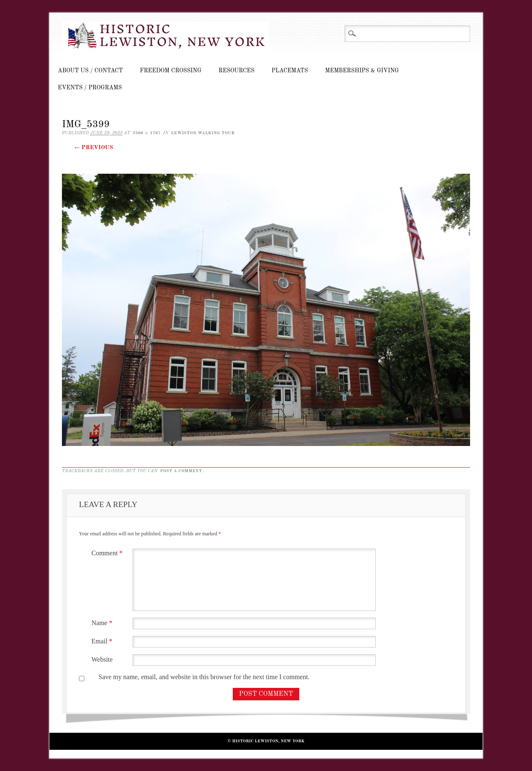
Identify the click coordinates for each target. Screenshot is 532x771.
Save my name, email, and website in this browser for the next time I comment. (204, 677)
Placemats (290, 71)
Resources (236, 71)
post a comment (181, 471)
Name (103, 623)
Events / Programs (90, 88)
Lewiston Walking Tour (203, 133)
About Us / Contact (90, 71)
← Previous (94, 148)
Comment (108, 553)
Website (102, 659)
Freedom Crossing (171, 71)
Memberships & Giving (362, 71)
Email (103, 641)
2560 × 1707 (147, 133)
